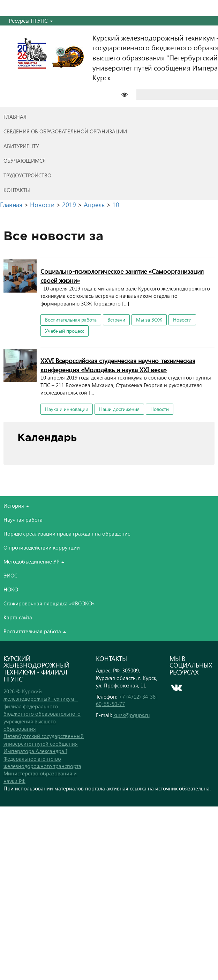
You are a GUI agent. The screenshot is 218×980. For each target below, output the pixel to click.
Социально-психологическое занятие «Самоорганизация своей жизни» (122, 276)
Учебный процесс (65, 331)
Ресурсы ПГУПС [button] (31, 20)
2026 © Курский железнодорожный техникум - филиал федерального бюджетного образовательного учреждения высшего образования (42, 710)
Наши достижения (119, 409)
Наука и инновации (67, 409)
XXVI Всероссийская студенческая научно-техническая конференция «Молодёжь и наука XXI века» (118, 365)
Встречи (116, 320)
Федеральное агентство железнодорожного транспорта (42, 762)
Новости (182, 320)
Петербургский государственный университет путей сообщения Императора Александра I (44, 743)
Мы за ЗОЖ (149, 320)
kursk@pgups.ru (131, 715)
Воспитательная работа (71, 320)
